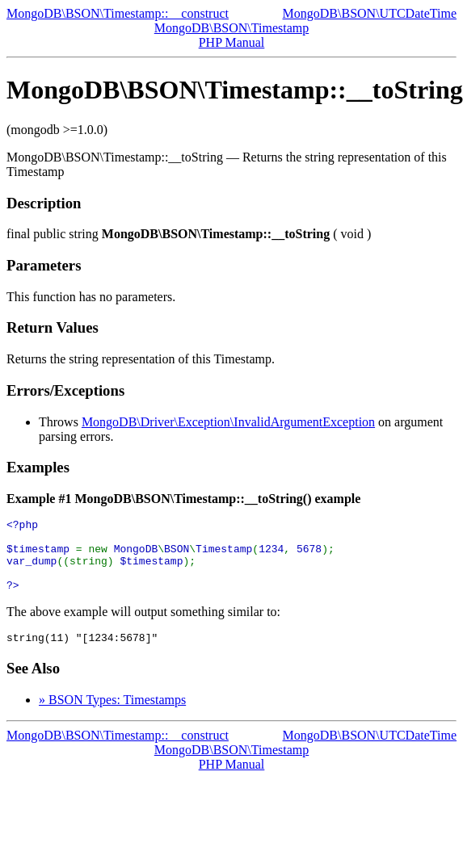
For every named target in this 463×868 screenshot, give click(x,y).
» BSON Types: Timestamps (112, 717)
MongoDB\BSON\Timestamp (231, 28)
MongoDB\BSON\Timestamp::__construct (118, 13)
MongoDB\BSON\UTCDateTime (370, 13)
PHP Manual (232, 42)
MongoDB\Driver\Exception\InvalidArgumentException (228, 422)
